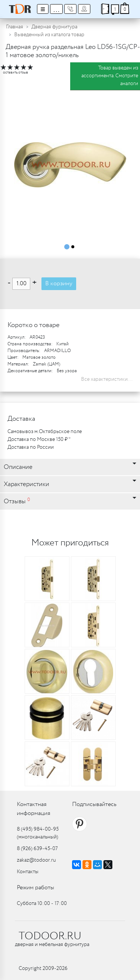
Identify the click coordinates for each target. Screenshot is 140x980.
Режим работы (35, 888)
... (56, 9)
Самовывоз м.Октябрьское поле (45, 432)
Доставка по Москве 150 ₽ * (39, 439)
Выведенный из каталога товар (49, 35)
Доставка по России (31, 447)
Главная (15, 27)
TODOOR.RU (50, 936)
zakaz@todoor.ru (36, 860)
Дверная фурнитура (54, 27)
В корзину (59, 284)
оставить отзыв (15, 73)
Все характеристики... (107, 379)
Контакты (28, 872)
